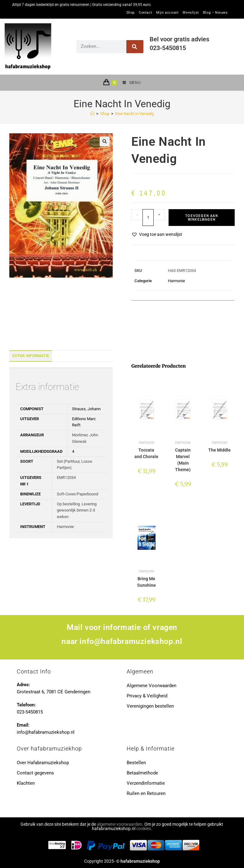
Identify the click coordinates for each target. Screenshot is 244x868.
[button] (105, 141)
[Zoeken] (135, 47)
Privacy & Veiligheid (147, 696)
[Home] (92, 114)
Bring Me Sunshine (147, 582)
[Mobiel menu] (129, 83)
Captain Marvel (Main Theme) (183, 460)
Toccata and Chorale (146, 453)
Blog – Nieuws (215, 13)
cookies (144, 829)
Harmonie (176, 281)
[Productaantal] (148, 218)
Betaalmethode (142, 773)
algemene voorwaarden (120, 824)
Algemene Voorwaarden (151, 686)
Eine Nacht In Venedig (134, 114)
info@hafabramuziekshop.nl (131, 641)
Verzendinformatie (146, 783)
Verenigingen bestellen (150, 706)
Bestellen (136, 763)
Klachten (26, 783)
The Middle (219, 450)
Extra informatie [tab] (31, 356)
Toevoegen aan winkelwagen (202, 218)
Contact (145, 13)
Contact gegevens (35, 773)
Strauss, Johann (86, 409)
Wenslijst (191, 13)
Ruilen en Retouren (146, 793)
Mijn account (167, 13)
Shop (131, 13)
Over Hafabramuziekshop (43, 763)
